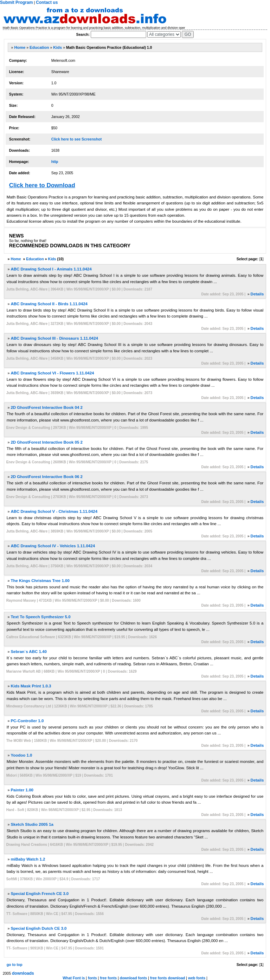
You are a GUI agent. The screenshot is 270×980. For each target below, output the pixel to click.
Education (39, 47)
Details (257, 294)
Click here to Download (42, 185)
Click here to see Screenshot (77, 139)
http (55, 162)
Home (20, 47)
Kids (57, 47)
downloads (23, 973)
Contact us (47, 2)
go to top (15, 965)
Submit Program (16, 2)
